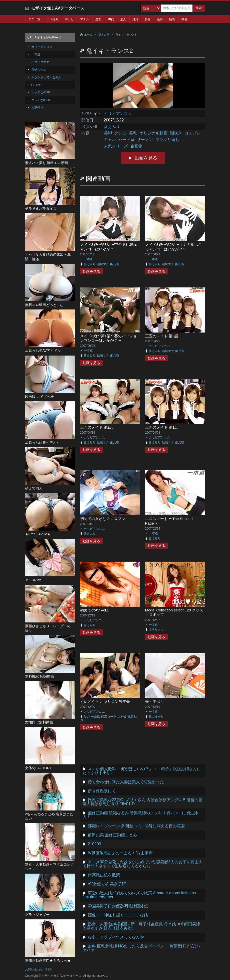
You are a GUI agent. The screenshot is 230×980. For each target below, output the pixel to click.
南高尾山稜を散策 (104, 875)
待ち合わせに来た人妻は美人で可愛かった (126, 782)
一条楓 (95, 717)
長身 (148, 19)
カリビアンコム (118, 114)
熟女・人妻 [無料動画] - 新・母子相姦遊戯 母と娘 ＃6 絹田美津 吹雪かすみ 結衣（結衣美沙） (142, 926)
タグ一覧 (34, 19)
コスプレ (192, 133)
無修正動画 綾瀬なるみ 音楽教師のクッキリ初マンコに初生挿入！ (140, 815)
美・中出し (155, 701)
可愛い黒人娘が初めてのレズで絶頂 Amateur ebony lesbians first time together (139, 895)
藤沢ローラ (109, 717)
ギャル (110, 140)
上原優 (122, 717)
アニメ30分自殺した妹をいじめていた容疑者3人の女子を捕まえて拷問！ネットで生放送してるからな (143, 864)
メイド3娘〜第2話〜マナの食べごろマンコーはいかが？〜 (174, 247)
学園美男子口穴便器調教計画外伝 (118, 906)
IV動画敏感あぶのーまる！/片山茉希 (120, 853)
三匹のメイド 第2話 (97, 427)
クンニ (120, 133)
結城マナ (103, 264)
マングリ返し (167, 140)
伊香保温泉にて (102, 791)
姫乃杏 (115, 264)
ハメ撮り (53, 19)
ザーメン (145, 140)
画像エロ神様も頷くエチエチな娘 (118, 915)
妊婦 (135, 19)
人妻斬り (37, 108)
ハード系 (126, 140)
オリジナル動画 (153, 133)
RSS (49, 969)
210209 (94, 844)
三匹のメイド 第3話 (162, 336)
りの (87, 717)
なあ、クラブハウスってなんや (116, 937)
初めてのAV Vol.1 (95, 610)
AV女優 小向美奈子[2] (107, 884)
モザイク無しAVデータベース (58, 8)
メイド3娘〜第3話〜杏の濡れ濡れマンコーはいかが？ (108, 247)
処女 (98, 19)
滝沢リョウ (156, 630)
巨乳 (172, 19)
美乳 (133, 133)
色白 (160, 19)
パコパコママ (40, 62)
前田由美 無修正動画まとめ (112, 835)
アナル (85, 19)
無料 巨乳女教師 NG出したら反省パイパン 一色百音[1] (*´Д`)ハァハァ (142, 948)
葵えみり (104, 35)
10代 (111, 19)
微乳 (184, 19)
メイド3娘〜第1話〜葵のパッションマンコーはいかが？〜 (108, 338)
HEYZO (36, 85)
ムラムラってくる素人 (46, 77)
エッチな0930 (41, 100)
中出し (69, 19)
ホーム (88, 35)
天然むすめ (39, 70)
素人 (123, 19)
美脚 (108, 133)
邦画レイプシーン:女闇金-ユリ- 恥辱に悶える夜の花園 (136, 826)
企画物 (136, 146)
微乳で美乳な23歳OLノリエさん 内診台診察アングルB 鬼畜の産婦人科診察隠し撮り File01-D (143, 802)
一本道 (88, 259)
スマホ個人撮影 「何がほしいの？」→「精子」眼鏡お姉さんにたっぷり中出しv (142, 771)
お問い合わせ (34, 969)
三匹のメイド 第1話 (162, 427)
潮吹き (176, 133)
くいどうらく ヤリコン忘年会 (105, 701)
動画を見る (146, 158)
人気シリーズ (116, 146)
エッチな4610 (41, 92)
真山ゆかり (156, 717)
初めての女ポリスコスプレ (103, 519)
